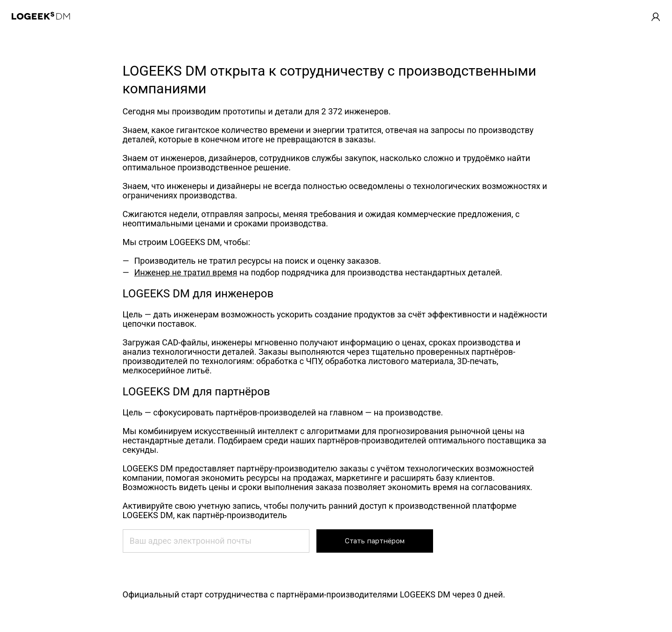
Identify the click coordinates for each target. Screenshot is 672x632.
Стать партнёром (375, 541)
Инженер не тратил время (186, 272)
